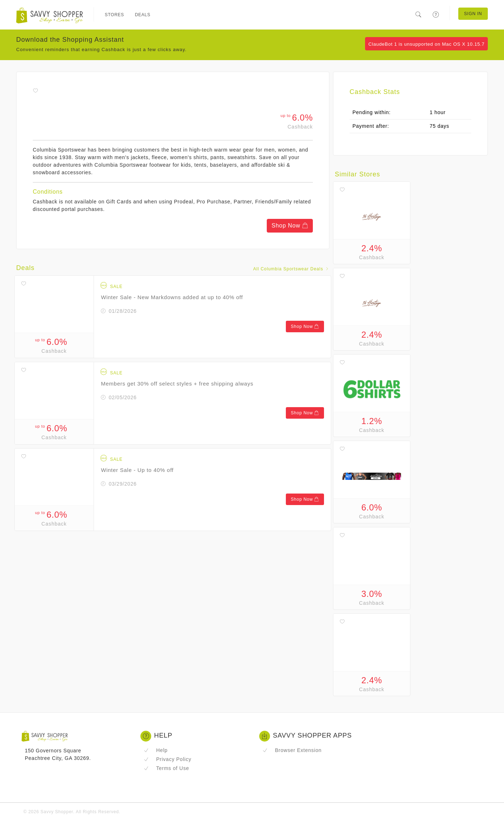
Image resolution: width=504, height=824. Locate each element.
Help (156, 750)
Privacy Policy (167, 759)
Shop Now (290, 226)
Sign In (473, 14)
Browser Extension (292, 750)
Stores (114, 15)
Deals (143, 15)
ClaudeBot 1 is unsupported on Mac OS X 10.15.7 (426, 44)
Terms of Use (166, 768)
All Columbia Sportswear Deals (291, 269)
